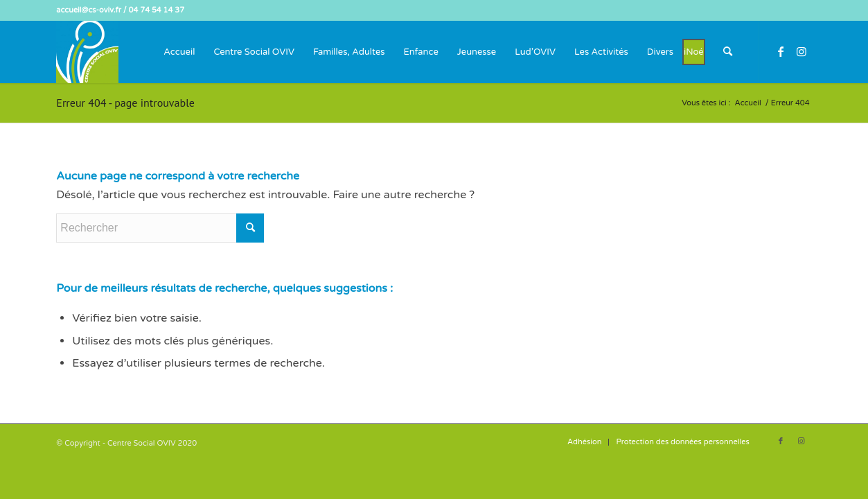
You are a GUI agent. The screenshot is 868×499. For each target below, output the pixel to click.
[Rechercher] (728, 52)
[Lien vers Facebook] (781, 51)
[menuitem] (179, 52)
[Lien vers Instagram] (801, 51)
